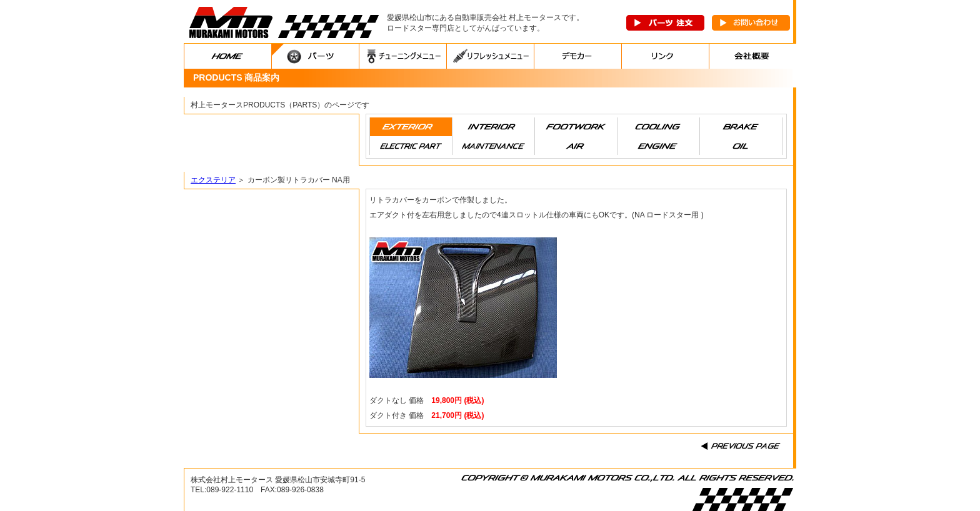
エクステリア (213, 180)
